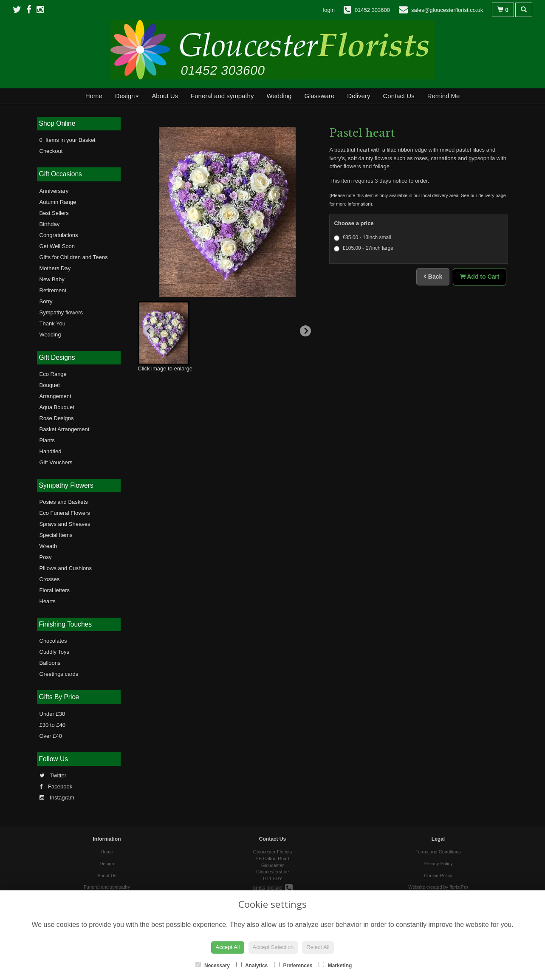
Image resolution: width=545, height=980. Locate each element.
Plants (47, 440)
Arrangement (55, 396)
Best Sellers (54, 213)
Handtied (51, 451)
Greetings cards (59, 674)
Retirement (53, 290)
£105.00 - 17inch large (363, 248)
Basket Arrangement (65, 429)
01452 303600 (272, 888)
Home (94, 96)
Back (433, 277)
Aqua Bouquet (57, 407)
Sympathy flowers (61, 312)
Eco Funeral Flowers (65, 513)
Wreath (48, 546)
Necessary (213, 965)
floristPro (459, 887)
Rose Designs (57, 418)
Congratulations (59, 235)
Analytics (252, 965)
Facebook (56, 787)
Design (127, 96)
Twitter (53, 775)
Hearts (48, 601)
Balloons (50, 663)
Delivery (359, 96)
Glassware (319, 96)
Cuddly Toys (55, 652)
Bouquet (50, 385)
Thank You (52, 323)
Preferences (293, 965)
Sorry (46, 301)
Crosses (50, 579)
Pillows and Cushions (66, 568)
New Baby (52, 279)
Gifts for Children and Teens (74, 257)
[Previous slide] (149, 331)
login (329, 10)
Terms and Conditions (438, 852)
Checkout (51, 151)
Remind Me (444, 96)
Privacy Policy (438, 864)
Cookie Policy (438, 876)
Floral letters (55, 590)
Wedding (279, 96)
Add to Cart (480, 277)
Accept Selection (273, 947)
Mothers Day (55, 268)
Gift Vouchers (56, 462)
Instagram (57, 798)
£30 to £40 (52, 725)
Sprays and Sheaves (65, 524)
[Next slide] (305, 331)
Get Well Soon (57, 246)
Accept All (227, 947)
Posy (46, 557)
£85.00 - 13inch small (362, 238)
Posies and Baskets (64, 502)
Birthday (50, 224)
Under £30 (52, 714)
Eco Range (53, 374)
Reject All (318, 947)
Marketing (335, 965)
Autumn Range (58, 202)
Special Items (56, 535)
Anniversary (54, 191)
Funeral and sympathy (222, 96)
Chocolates (53, 641)
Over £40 (51, 736)
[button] (164, 333)
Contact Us (398, 96)
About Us (165, 96)
